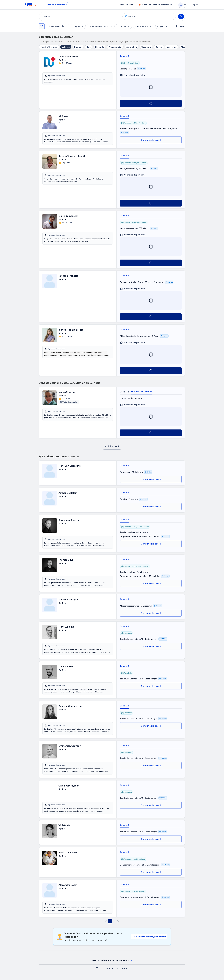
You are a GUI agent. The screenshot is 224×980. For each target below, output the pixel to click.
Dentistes (109, 968)
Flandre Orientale (49, 47)
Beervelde (172, 47)
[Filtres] (42, 26)
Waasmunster (115, 47)
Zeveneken (132, 47)
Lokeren (66, 47)
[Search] (181, 16)
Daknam (78, 47)
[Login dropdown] (182, 5)
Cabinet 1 (124, 56)
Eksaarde (99, 47)
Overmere (146, 47)
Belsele (159, 47)
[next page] (118, 921)
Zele (89, 47)
